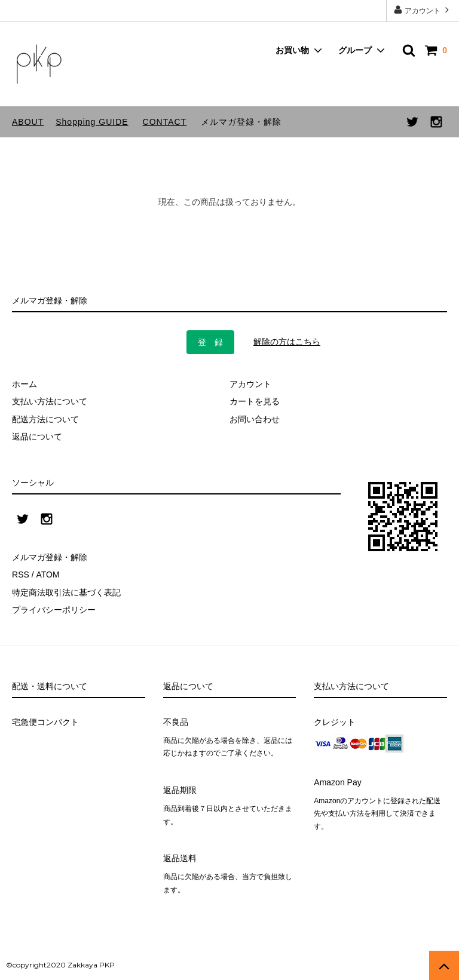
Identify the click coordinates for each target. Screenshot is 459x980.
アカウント (423, 10)
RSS (21, 575)
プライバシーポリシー (54, 610)
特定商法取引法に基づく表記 (66, 592)
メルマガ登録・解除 (241, 122)
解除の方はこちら (287, 342)
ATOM (48, 575)
